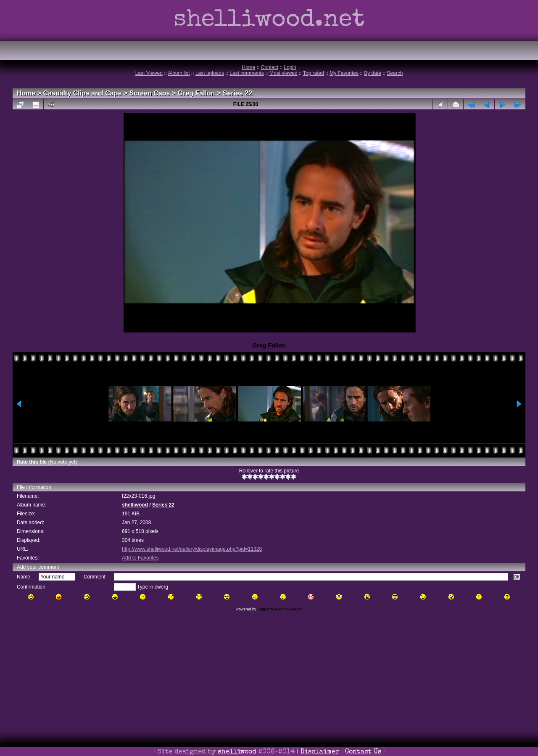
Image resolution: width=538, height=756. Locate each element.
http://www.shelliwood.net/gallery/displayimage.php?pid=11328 (192, 549)
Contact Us (363, 752)
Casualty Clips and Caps (83, 93)
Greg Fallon (196, 93)
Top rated (314, 73)
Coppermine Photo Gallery (280, 609)
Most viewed (284, 73)
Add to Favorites (140, 558)
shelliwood (135, 505)
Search (395, 73)
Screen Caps (150, 93)
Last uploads (210, 73)
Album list (179, 73)
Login (290, 67)
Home (248, 67)
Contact (270, 67)
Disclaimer (320, 752)
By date (373, 73)
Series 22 (237, 93)
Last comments (247, 73)
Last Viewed (149, 73)
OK (517, 577)
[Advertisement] (269, 695)
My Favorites (344, 73)
